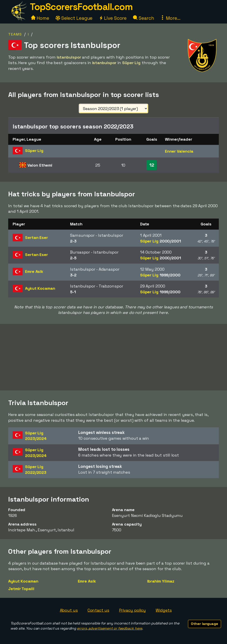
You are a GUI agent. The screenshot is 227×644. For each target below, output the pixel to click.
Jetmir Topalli (21, 589)
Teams (15, 34)
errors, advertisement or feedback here (110, 628)
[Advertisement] (113, 357)
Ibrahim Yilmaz (161, 581)
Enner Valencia (179, 151)
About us (69, 610)
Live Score (113, 18)
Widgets (164, 610)
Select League (74, 18)
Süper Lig (160, 241)
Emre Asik (87, 581)
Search (143, 18)
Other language (204, 624)
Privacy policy (133, 610)
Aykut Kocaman (23, 581)
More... (170, 18)
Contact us (98, 610)
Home (40, 18)
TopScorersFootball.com (81, 7)
